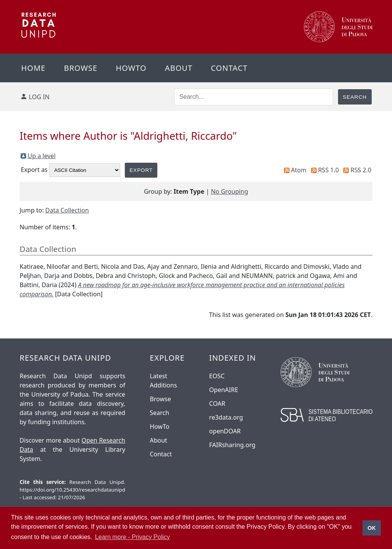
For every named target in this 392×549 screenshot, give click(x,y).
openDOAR (225, 431)
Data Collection (67, 210)
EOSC (217, 376)
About (179, 68)
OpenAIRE (224, 390)
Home (33, 68)
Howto (131, 68)
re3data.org (226, 417)
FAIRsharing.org (232, 445)
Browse (81, 68)
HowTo (159, 426)
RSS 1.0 (328, 170)
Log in (39, 97)
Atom (299, 170)
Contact (229, 68)
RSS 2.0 (361, 170)
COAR (217, 404)
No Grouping (229, 191)
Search (159, 413)
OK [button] (372, 528)
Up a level (42, 156)
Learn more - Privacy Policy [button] (132, 537)
